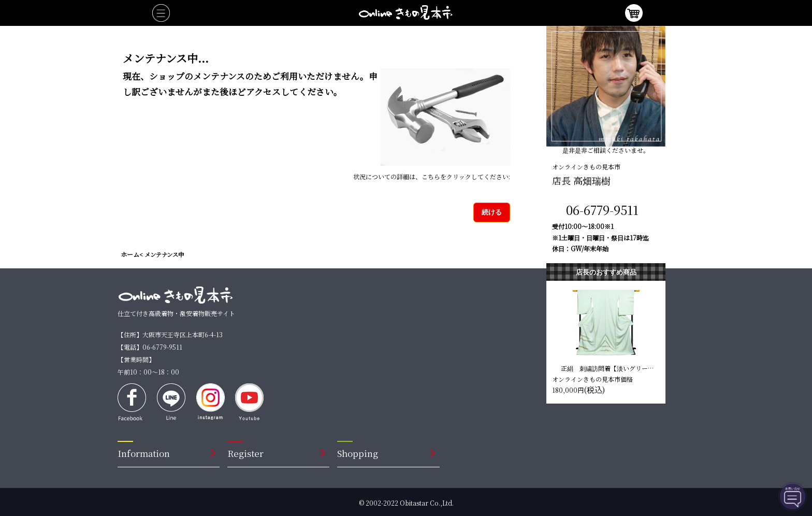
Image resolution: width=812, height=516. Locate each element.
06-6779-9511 (602, 210)
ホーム (130, 254)
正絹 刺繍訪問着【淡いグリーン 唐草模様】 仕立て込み (607, 368)
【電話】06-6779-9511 (150, 347)
